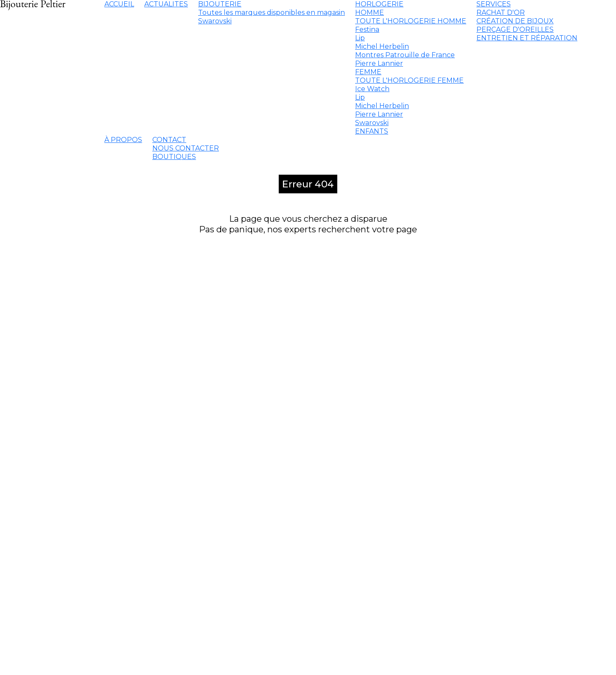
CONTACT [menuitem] (169, 140)
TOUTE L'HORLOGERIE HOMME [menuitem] (411, 21)
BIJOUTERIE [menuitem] (220, 4)
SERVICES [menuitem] (494, 4)
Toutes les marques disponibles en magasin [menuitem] (272, 13)
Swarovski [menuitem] (215, 21)
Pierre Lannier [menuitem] (379, 63)
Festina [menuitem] (367, 29)
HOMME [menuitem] (370, 13)
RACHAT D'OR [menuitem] (501, 13)
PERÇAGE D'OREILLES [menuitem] (515, 29)
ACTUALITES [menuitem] (166, 4)
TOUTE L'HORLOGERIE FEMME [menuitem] (409, 80)
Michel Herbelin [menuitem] (382, 46)
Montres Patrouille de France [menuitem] (405, 55)
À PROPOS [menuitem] (123, 140)
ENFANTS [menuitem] (372, 131)
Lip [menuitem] (360, 38)
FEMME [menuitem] (368, 72)
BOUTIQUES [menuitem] (174, 157)
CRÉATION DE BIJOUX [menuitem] (515, 21)
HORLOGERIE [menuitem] (379, 4)
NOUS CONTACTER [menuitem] (186, 148)
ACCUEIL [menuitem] (119, 4)
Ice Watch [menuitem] (372, 89)
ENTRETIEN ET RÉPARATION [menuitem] (527, 38)
